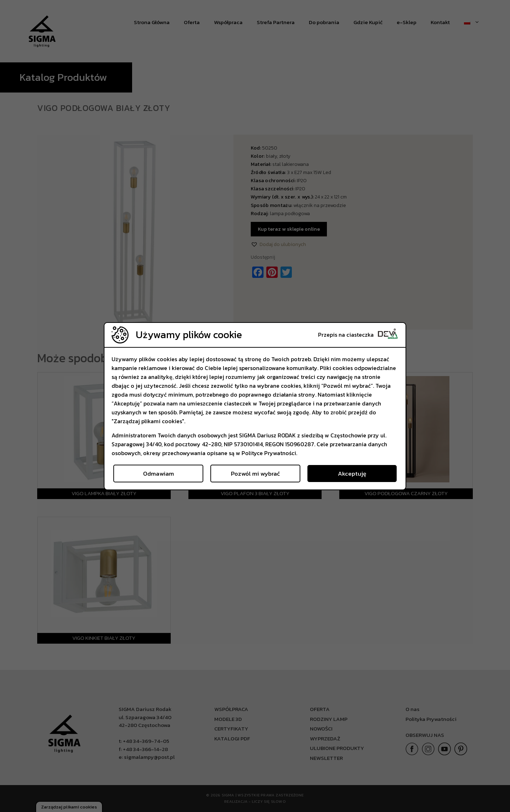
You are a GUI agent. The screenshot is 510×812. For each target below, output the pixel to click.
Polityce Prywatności (269, 453)
